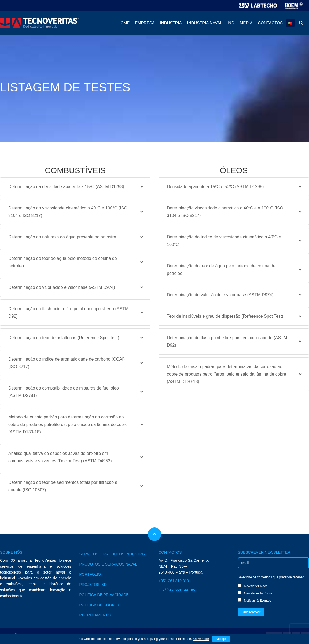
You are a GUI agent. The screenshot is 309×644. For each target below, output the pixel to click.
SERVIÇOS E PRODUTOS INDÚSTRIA (113, 554)
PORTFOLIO (90, 574)
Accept (221, 639)
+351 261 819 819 (174, 581)
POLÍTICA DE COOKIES (100, 605)
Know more (201, 639)
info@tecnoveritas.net (177, 589)
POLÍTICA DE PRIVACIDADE (104, 595)
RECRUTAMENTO (95, 615)
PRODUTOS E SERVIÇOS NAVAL (108, 564)
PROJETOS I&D (93, 585)
